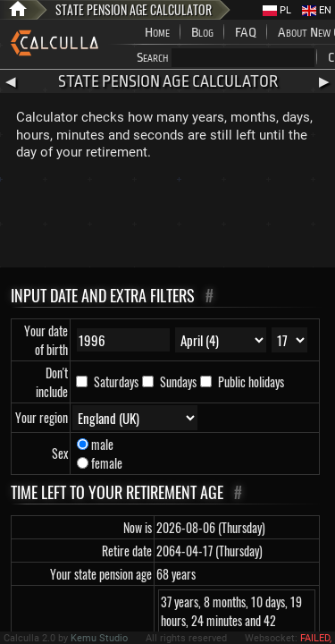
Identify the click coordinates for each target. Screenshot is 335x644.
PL (277, 10)
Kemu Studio (99, 638)
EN (317, 10)
